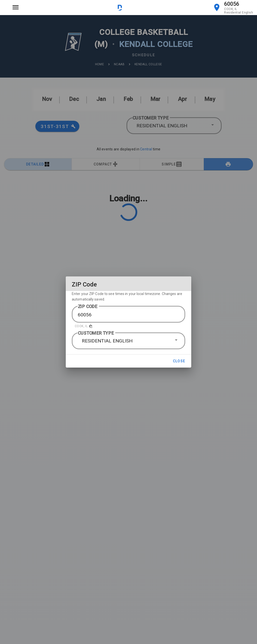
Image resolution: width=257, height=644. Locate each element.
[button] (128, 326)
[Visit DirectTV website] (120, 8)
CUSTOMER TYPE (96, 333)
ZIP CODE (88, 306)
